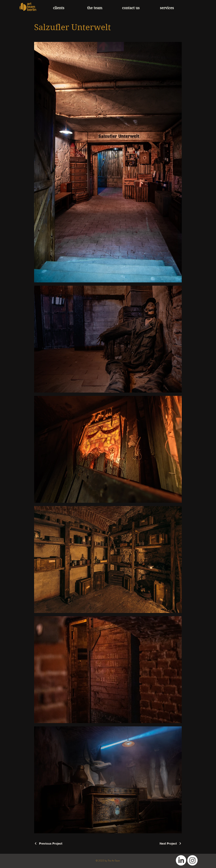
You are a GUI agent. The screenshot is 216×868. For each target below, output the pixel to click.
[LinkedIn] (181, 860)
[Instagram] (192, 860)
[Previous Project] (48, 844)
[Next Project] (171, 844)
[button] (167, 8)
